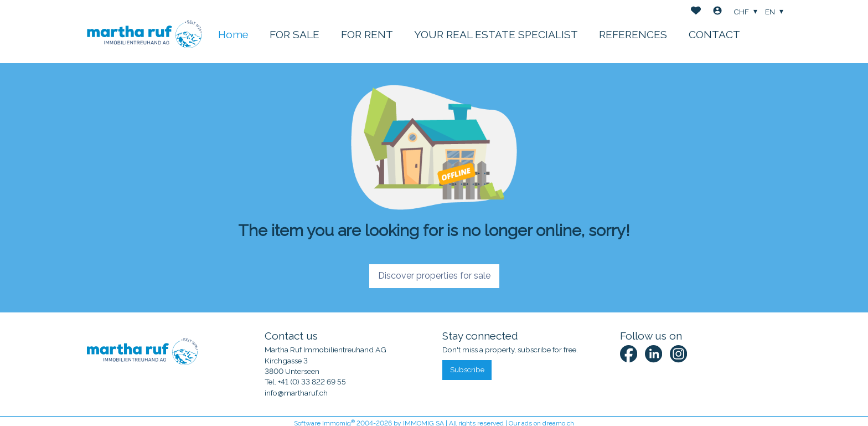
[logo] (144, 31)
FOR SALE (294, 34)
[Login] (717, 12)
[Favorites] (696, 12)
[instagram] (678, 354)
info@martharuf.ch (296, 393)
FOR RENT (367, 34)
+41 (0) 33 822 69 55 (312, 382)
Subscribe (467, 369)
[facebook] (629, 354)
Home (233, 34)
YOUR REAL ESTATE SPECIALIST (496, 34)
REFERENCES (633, 34)
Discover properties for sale (434, 276)
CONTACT (714, 34)
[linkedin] (653, 354)
